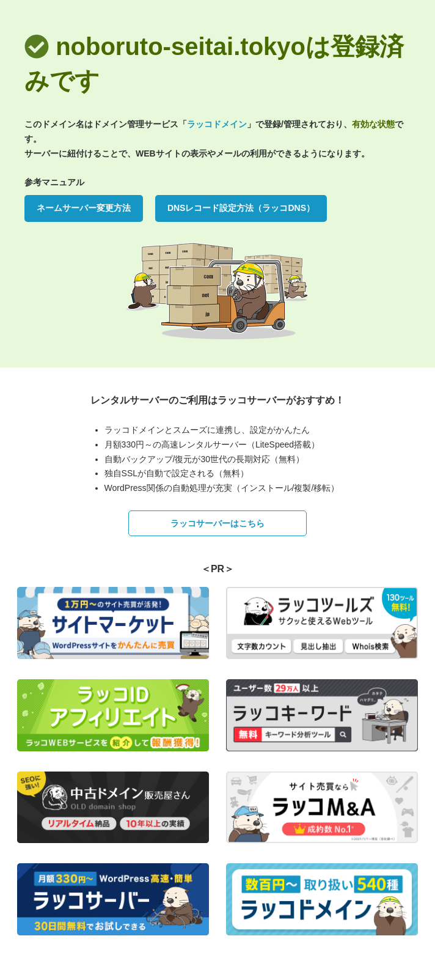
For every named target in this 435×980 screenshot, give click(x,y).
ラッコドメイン (217, 124)
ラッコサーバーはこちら (217, 523)
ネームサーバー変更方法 (84, 208)
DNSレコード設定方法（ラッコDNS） (241, 208)
